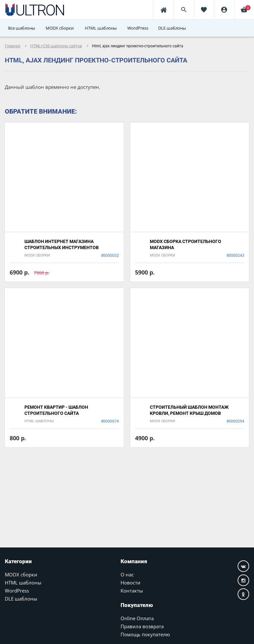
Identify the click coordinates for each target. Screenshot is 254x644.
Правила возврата (142, 626)
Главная (13, 46)
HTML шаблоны (23, 583)
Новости (131, 583)
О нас (127, 574)
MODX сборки (21, 574)
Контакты (132, 591)
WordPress (17, 591)
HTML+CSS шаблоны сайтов (56, 46)
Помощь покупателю (145, 634)
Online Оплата (137, 618)
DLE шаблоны (21, 599)
